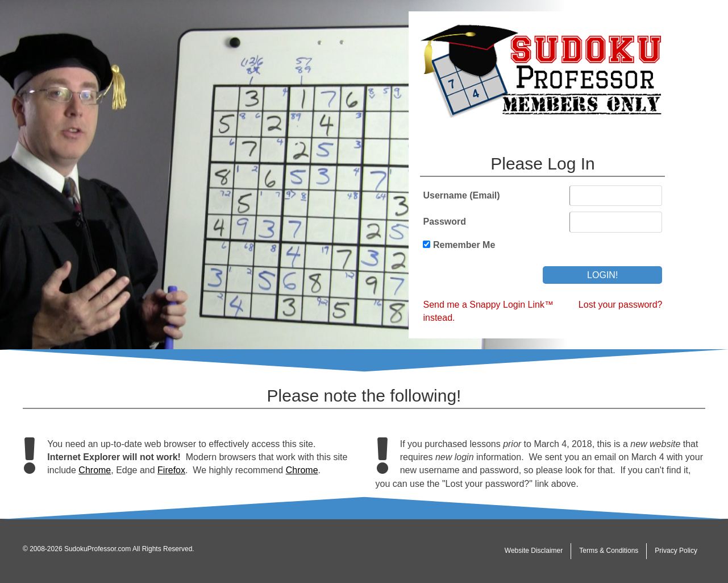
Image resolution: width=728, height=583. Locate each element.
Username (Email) (461, 195)
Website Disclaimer (534, 551)
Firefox (171, 470)
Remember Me (464, 245)
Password (444, 222)
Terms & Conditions (609, 551)
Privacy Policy (676, 551)
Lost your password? (621, 305)
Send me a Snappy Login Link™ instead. (488, 311)
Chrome (95, 470)
